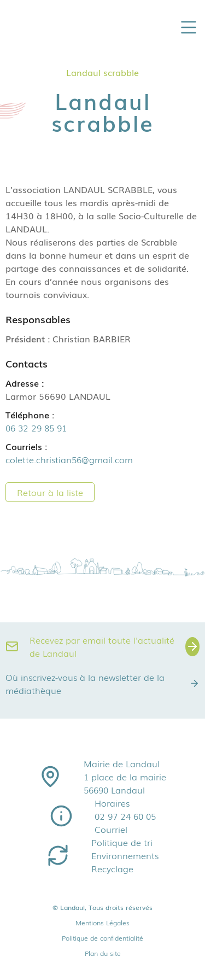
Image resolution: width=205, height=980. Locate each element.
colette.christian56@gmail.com (69, 459)
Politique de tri (122, 842)
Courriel (111, 829)
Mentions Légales (102, 923)
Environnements (125, 855)
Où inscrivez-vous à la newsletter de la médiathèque (102, 684)
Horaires (112, 803)
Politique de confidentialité (102, 938)
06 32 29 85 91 (36, 428)
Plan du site (103, 953)
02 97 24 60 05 (125, 816)
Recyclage (112, 868)
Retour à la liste (50, 492)
